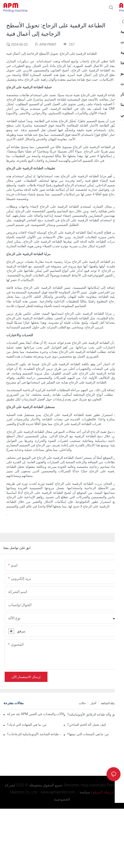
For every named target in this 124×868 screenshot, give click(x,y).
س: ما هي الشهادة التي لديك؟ (27, 725)
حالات (82, 703)
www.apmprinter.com (58, 792)
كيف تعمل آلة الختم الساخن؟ (87, 725)
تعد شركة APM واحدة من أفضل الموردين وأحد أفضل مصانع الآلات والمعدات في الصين (35, 714)
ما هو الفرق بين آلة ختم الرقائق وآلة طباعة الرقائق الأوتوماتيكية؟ (94, 714)
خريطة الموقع (103, 792)
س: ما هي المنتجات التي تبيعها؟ (88, 734)
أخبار (93, 703)
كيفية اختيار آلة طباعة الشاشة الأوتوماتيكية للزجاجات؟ (34, 734)
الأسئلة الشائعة (110, 703)
